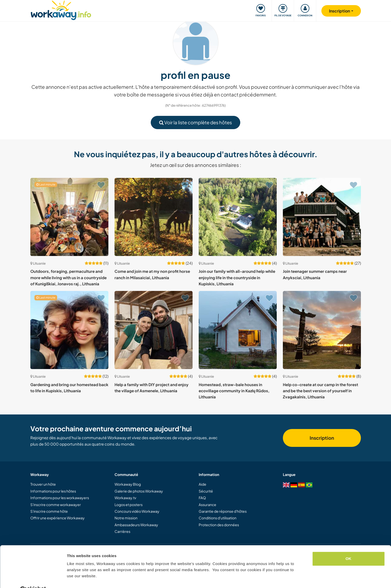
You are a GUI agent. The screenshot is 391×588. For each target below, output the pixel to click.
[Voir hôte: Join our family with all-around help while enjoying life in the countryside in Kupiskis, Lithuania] (238, 217)
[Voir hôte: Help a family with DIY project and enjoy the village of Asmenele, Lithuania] (154, 330)
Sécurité (206, 491)
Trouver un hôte (43, 484)
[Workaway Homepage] (61, 10)
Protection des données (219, 525)
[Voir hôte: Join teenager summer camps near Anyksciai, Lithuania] (322, 217)
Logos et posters (129, 505)
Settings (74, 578)
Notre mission (126, 518)
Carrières (122, 531)
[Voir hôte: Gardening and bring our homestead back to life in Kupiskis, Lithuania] (69, 330)
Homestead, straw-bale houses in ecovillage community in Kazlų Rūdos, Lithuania (234, 391)
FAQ (202, 498)
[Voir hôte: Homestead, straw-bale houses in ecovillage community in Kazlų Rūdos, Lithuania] (238, 330)
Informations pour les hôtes (53, 491)
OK (349, 547)
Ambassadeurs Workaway (136, 525)
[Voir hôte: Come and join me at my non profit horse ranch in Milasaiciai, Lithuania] (154, 217)
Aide (203, 484)
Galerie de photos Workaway (139, 491)
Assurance (207, 505)
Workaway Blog (128, 484)
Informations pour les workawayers (60, 498)
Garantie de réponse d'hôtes (223, 511)
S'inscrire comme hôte (49, 511)
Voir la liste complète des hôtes (195, 122)
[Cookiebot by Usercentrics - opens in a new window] (33, 578)
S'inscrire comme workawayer (56, 505)
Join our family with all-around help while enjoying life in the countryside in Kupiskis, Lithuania (237, 277)
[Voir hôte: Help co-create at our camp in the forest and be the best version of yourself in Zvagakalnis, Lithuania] (322, 330)
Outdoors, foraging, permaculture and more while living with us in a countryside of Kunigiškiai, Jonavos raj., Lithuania (68, 277)
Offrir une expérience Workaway (58, 518)
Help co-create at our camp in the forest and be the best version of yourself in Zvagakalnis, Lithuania (320, 391)
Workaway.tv (125, 498)
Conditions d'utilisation (218, 518)
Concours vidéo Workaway (137, 511)
